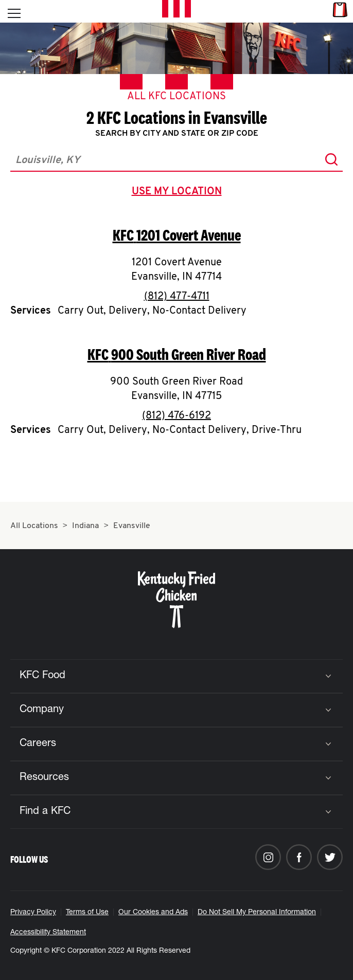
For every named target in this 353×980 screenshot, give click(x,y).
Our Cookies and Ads (153, 913)
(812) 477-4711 (177, 297)
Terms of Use (87, 913)
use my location (179, 193)
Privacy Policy (33, 913)
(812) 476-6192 (177, 416)
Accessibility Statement (48, 933)
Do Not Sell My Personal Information (257, 913)
